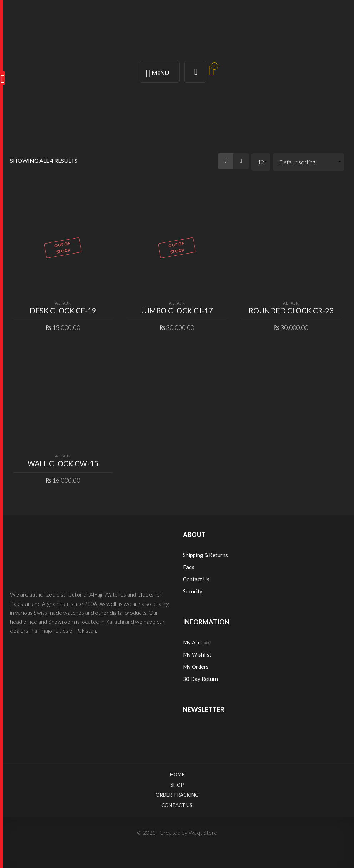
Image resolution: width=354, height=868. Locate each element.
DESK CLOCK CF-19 (63, 311)
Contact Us (196, 579)
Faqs (189, 567)
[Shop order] (308, 162)
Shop (177, 785)
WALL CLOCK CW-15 (63, 463)
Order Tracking (177, 795)
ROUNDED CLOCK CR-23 (291, 311)
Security (193, 591)
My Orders (196, 667)
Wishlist (202, 654)
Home (177, 774)
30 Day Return (200, 679)
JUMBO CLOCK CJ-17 (177, 311)
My (187, 654)
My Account (197, 642)
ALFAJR (63, 303)
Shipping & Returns (205, 555)
